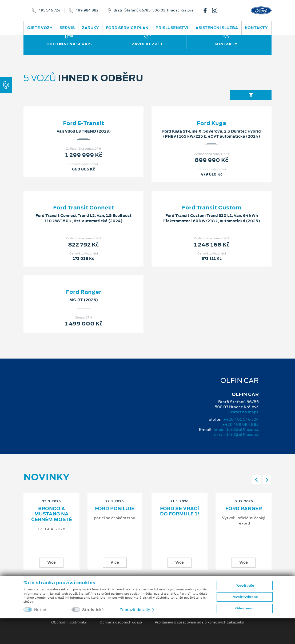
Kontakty (256, 28)
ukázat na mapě (244, 412)
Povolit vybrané (245, 597)
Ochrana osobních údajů (121, 622)
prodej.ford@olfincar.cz (236, 430)
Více (51, 562)
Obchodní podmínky (69, 622)
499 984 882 (87, 10)
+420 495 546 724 (241, 419)
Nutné (40, 610)
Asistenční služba (217, 28)
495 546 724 (49, 10)
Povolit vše (245, 586)
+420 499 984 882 (240, 424)
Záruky (90, 28)
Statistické (93, 610)
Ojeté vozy (40, 28)
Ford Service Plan (127, 28)
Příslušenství (172, 28)
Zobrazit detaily (137, 610)
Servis (67, 28)
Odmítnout (245, 608)
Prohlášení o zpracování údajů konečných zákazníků (199, 622)
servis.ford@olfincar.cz (236, 435)
